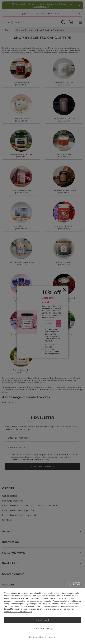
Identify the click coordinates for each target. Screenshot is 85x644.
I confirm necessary (42, 629)
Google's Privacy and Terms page (18, 612)
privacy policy (35, 598)
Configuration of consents (43, 637)
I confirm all (43, 620)
